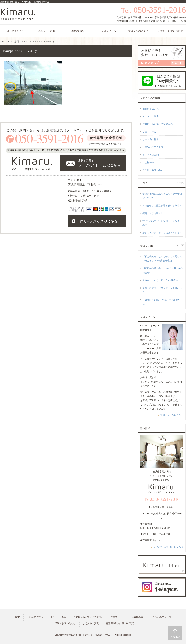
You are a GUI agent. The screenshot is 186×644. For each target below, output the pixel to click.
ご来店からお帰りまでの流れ (158, 124)
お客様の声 (148, 163)
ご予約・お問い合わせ (154, 170)
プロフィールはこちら (172, 415)
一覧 (181, 183)
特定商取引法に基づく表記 (120, 623)
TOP (17, 617)
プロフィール (149, 132)
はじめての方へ (151, 109)
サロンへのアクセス (153, 147)
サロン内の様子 (151, 139)
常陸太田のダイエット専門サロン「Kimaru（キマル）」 (90, 635)
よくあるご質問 (151, 155)
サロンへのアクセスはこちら (168, 547)
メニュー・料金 (151, 116)
